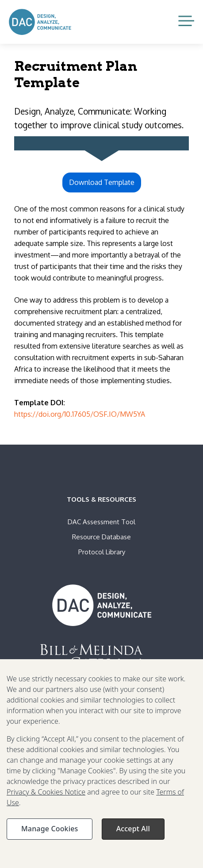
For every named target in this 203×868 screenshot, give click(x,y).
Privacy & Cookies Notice (46, 796)
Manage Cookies (50, 833)
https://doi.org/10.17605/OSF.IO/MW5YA (80, 414)
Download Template (102, 182)
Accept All (133, 833)
